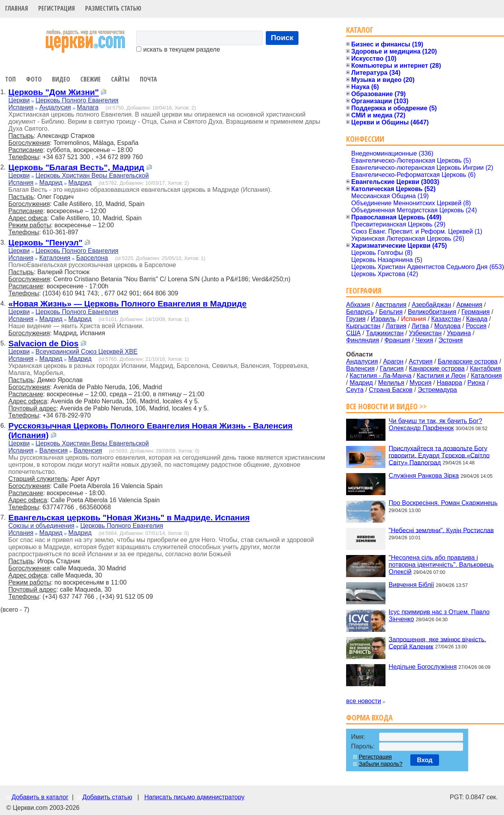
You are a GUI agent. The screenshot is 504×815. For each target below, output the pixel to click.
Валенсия (54, 450)
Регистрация (57, 8)
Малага (88, 107)
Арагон (393, 361)
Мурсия (421, 383)
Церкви (19, 100)
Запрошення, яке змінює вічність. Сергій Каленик (437, 643)
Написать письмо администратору (194, 797)
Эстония (450, 340)
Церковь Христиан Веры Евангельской (92, 175)
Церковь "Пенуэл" (45, 242)
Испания (21, 107)
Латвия (396, 326)
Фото (34, 79)
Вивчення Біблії (411, 585)
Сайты (120, 79)
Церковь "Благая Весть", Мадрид (76, 167)
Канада (477, 319)
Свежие (91, 79)
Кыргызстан (363, 326)
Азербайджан (432, 305)
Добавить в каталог (40, 797)
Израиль (383, 319)
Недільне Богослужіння (423, 667)
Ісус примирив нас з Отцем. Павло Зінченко (439, 615)
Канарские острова (437, 369)
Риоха (476, 383)
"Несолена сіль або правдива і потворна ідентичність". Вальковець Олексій (441, 565)
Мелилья (391, 383)
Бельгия (391, 312)
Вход (425, 760)
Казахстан (446, 319)
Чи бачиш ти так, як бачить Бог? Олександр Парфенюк (435, 424)
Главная (17, 8)
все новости (364, 701)
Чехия (424, 340)
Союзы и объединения (41, 526)
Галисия (392, 369)
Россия (476, 326)
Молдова (447, 326)
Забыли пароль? (381, 764)
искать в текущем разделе (178, 49)
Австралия (391, 305)
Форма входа (369, 718)
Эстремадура (437, 390)
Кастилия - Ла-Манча (381, 376)
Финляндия (363, 340)
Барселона (92, 258)
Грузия (356, 319)
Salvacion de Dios (43, 343)
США (353, 333)
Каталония (55, 258)
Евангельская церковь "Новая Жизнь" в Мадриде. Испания (129, 517)
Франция (397, 340)
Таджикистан (385, 333)
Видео (61, 79)
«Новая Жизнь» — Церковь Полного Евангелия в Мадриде (127, 304)
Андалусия (55, 107)
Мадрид (51, 183)
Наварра (449, 383)
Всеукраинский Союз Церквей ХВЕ (86, 352)
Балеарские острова (468, 361)
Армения (469, 305)
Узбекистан (425, 333)
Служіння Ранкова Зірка (424, 476)
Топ (10, 79)
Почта (148, 79)
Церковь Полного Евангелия (77, 100)
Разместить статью (113, 8)
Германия (476, 312)
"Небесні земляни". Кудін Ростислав (441, 530)
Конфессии (365, 139)
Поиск (282, 38)
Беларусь (360, 312)
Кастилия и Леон (441, 376)
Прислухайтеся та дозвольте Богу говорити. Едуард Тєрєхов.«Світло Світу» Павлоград (439, 455)
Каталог (360, 30)
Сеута (355, 390)
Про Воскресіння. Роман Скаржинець (443, 503)
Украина (459, 333)
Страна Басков (391, 390)
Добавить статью (107, 797)
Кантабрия (485, 369)
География (364, 291)
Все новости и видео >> (386, 406)
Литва (420, 326)
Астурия (421, 361)
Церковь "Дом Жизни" (54, 92)
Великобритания (432, 312)
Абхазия (358, 305)
